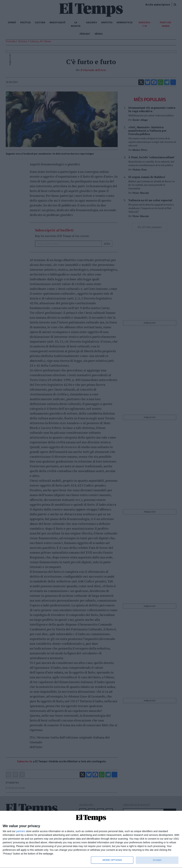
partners (21, 831)
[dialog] (91, 839)
